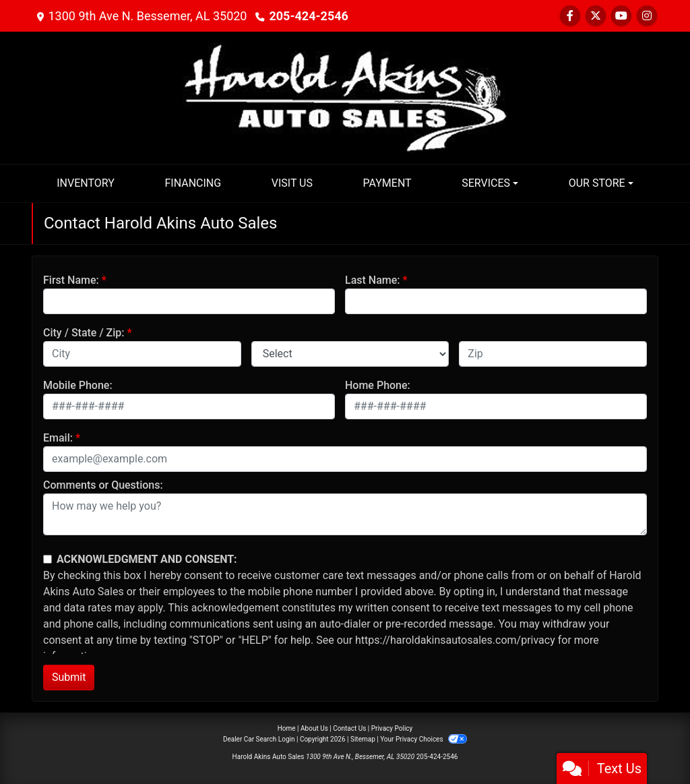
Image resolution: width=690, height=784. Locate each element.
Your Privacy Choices (424, 739)
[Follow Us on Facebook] (570, 16)
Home (287, 728)
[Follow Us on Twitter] (596, 16)
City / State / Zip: (84, 333)
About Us (314, 728)
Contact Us (349, 728)
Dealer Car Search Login (259, 739)
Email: (58, 438)
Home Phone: (378, 385)
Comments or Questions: (103, 485)
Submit (69, 677)
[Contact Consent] (48, 559)
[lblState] (350, 354)
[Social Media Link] (647, 16)
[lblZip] (553, 354)
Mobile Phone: (78, 385)
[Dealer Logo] (345, 97)
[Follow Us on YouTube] (621, 16)
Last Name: (373, 280)
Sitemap (363, 739)
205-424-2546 (308, 16)
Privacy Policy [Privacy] (392, 728)
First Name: (71, 280)
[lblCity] (142, 354)
